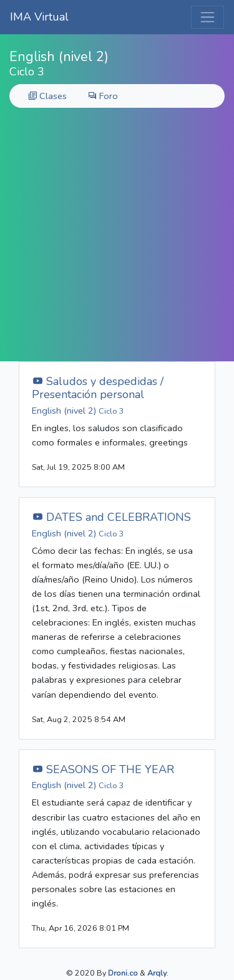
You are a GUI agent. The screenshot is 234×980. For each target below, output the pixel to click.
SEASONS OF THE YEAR (103, 769)
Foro (103, 96)
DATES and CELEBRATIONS (111, 517)
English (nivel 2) (78, 411)
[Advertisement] (117, 238)
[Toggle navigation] (207, 17)
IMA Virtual (39, 17)
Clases (47, 96)
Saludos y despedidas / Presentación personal (98, 388)
